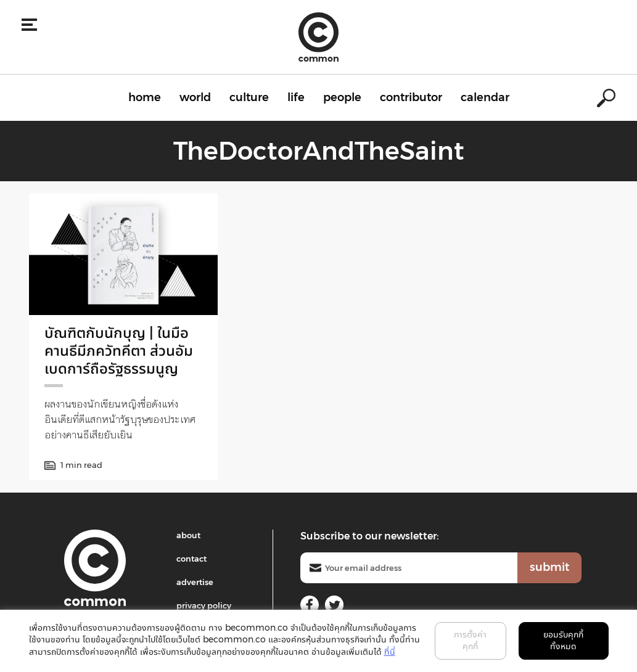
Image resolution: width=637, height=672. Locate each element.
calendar (485, 97)
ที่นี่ (390, 652)
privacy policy (204, 605)
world (195, 97)
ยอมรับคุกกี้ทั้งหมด (563, 641)
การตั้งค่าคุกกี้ (470, 641)
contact (191, 559)
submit (549, 567)
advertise (195, 582)
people (342, 97)
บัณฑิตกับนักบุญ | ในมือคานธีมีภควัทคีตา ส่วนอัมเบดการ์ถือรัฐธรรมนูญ (119, 350)
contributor (411, 97)
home (145, 97)
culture (249, 97)
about (188, 535)
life (296, 97)
